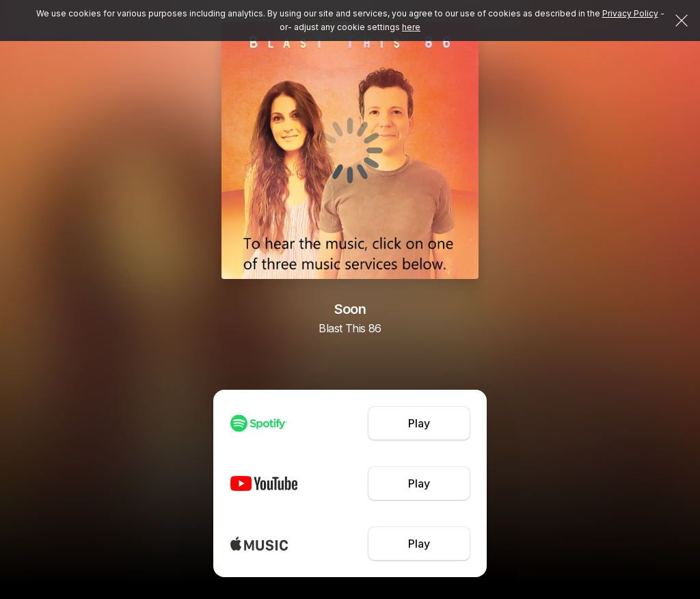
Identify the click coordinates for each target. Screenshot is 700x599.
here (411, 27)
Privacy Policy (630, 13)
